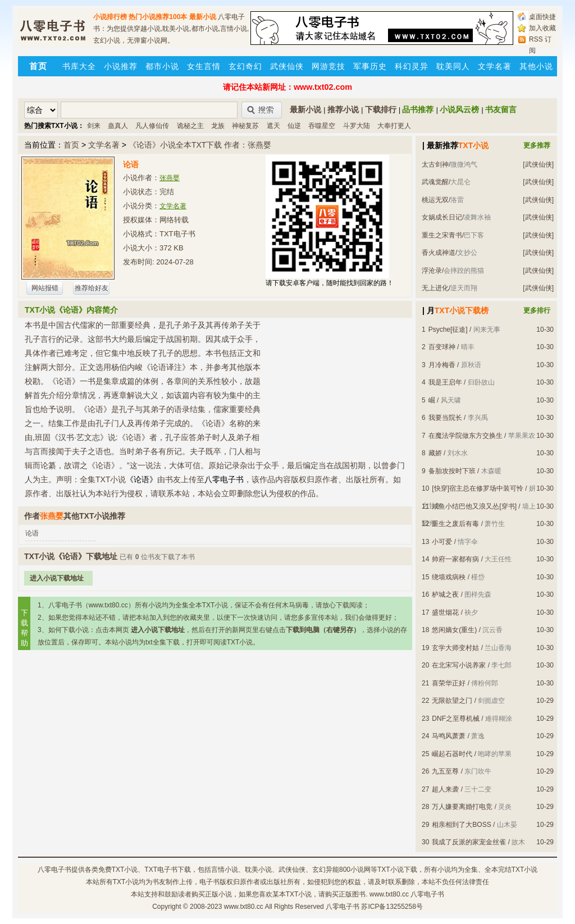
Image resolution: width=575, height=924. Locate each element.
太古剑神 (435, 164)
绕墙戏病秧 (449, 577)
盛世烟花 (445, 612)
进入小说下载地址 (57, 578)
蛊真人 (118, 126)
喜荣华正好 (449, 683)
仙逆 (294, 126)
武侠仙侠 (287, 66)
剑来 (94, 126)
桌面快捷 (542, 17)
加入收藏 (542, 28)
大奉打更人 (394, 126)
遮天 (273, 126)
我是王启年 (445, 382)
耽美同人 (453, 66)
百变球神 (442, 347)
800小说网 (355, 870)
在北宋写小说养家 (459, 665)
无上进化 (435, 288)
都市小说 (162, 66)
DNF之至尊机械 (456, 719)
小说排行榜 (110, 17)
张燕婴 (170, 178)
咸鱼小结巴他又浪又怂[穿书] (474, 506)
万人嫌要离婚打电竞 (462, 807)
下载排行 (381, 109)
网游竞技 (328, 66)
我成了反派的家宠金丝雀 (469, 842)
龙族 (218, 126)
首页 (71, 145)
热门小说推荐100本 (158, 17)
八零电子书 (54, 870)
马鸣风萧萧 (449, 736)
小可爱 (442, 542)
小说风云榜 (459, 109)
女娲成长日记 (442, 217)
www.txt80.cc (244, 907)
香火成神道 (439, 253)
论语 (32, 533)
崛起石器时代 (452, 754)
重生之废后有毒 (455, 524)
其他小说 (536, 66)
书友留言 (501, 109)
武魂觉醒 (435, 182)
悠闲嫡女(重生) (454, 630)
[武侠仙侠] (538, 164)
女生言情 (204, 66)
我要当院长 (445, 418)
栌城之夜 (445, 594)
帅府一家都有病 (455, 559)
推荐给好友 (92, 288)
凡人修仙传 (152, 126)
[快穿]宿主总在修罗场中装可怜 (478, 488)
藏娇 (435, 453)
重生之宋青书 (442, 235)
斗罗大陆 (357, 126)
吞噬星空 (322, 126)
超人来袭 (445, 789)
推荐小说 (343, 109)
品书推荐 (418, 109)
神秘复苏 (245, 126)
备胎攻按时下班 (452, 471)
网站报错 (45, 288)
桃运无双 (435, 200)
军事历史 (370, 66)
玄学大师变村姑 (455, 648)
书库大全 (79, 66)
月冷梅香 (442, 365)
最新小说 (203, 17)
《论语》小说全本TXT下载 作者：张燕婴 (200, 145)
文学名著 (495, 66)
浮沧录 (432, 271)
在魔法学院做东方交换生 (466, 436)
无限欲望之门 (452, 701)
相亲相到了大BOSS (461, 825)
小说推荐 (121, 66)
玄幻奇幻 (245, 66)
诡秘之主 (190, 126)
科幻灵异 (412, 66)
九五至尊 (445, 771)
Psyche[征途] (448, 330)
